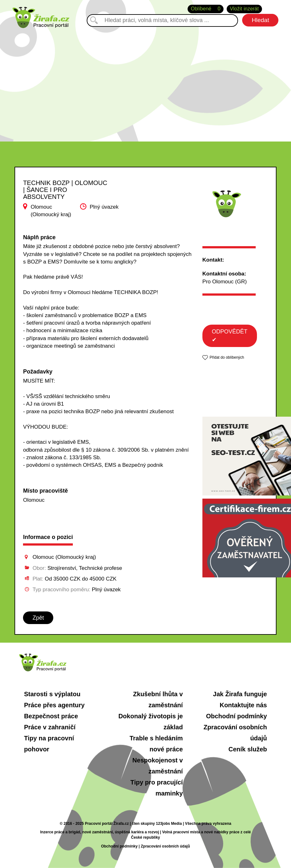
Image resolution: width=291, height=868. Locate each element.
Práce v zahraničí (50, 727)
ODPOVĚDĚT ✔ (230, 336)
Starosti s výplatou (52, 694)
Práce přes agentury (54, 705)
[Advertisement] (145, 82)
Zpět (38, 618)
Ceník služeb (247, 749)
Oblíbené (206, 9)
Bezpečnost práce (51, 716)
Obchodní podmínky (236, 716)
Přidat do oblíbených (227, 357)
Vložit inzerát (244, 9)
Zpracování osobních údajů (165, 846)
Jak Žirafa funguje (240, 694)
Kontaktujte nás (243, 705)
